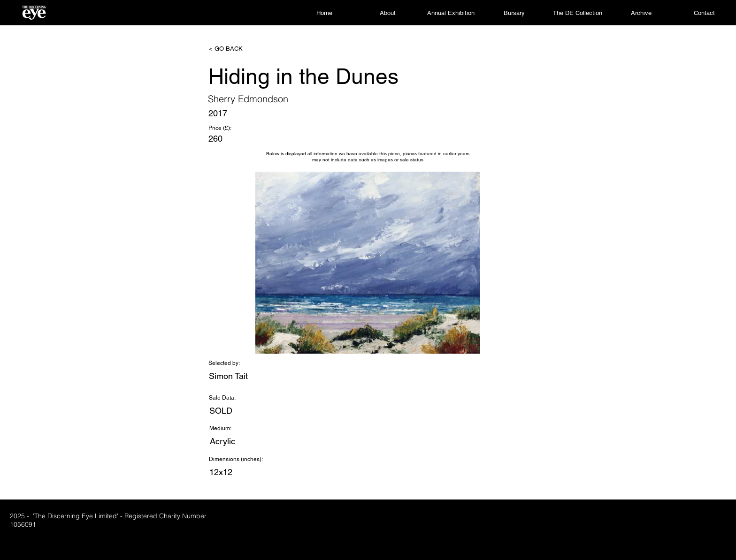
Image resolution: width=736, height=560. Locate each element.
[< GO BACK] (240, 49)
